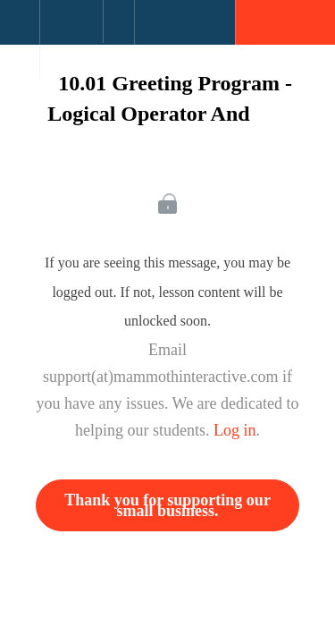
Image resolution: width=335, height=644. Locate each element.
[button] (20, 31)
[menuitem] (71, 40)
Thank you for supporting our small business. (167, 505)
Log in (235, 430)
